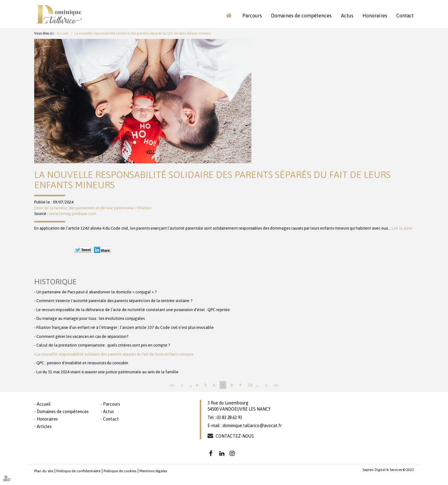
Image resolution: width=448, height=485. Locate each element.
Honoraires (375, 16)
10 (250, 385)
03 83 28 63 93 (229, 417)
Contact (405, 16)
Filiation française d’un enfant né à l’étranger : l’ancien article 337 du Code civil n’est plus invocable (125, 327)
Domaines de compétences (301, 16)
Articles (44, 427)
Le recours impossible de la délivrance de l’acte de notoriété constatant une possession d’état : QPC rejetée (133, 310)
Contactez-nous (235, 436)
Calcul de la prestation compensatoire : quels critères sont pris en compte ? (103, 345)
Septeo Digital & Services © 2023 (388, 470)
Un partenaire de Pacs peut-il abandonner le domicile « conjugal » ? (96, 292)
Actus (347, 16)
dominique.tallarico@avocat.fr (252, 426)
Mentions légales (153, 471)
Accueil (229, 16)
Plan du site (44, 471)
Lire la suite (402, 228)
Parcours (252, 16)
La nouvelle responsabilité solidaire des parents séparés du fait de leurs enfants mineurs (142, 33)
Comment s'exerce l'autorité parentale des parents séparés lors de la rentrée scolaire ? (114, 301)
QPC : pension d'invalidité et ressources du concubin (82, 363)
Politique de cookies (120, 471)
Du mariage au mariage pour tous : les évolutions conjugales (91, 318)
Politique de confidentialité (78, 471)
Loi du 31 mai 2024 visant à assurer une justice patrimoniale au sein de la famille (107, 372)
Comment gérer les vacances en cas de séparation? (82, 336)
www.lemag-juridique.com (73, 214)
